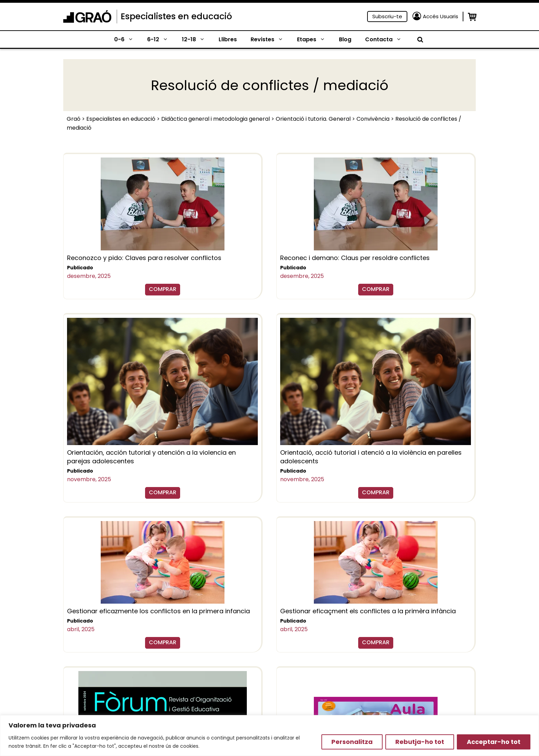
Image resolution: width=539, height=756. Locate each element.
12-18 (197, 40)
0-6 (127, 40)
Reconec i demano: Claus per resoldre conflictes (355, 258)
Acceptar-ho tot (494, 742)
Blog (345, 39)
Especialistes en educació (176, 16)
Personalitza (352, 742)
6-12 (161, 40)
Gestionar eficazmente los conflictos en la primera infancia (158, 611)
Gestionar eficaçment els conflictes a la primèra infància (368, 611)
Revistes (270, 40)
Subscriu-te (387, 16)
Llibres (228, 39)
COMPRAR (163, 289)
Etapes (315, 40)
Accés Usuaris (441, 16)
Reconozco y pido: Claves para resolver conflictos (144, 258)
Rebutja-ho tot (420, 742)
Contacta (387, 40)
